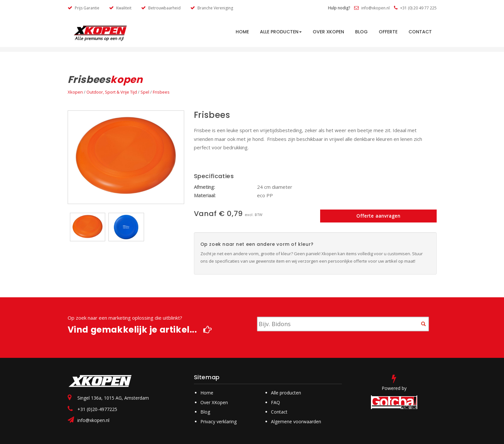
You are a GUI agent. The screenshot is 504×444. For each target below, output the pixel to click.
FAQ (275, 402)
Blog (361, 32)
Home (207, 393)
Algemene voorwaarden (296, 421)
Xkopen (75, 92)
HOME (242, 32)
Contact (420, 32)
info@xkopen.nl (372, 8)
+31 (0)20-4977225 (97, 409)
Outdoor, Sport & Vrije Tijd (112, 92)
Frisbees (161, 92)
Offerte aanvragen (378, 216)
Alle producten (281, 32)
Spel (145, 92)
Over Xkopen (328, 32)
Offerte (388, 32)
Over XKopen (214, 402)
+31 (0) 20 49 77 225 (415, 8)
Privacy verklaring (218, 421)
